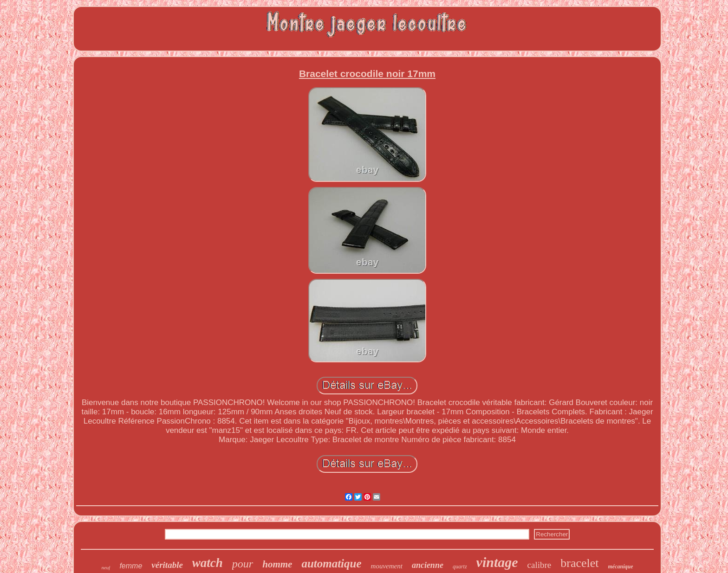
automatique (331, 563)
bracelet (579, 563)
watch (208, 563)
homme (277, 564)
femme (131, 566)
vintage (497, 562)
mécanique (621, 567)
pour (243, 564)
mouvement (387, 566)
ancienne (428, 565)
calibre (539, 565)
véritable (167, 565)
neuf (106, 567)
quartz (460, 567)
